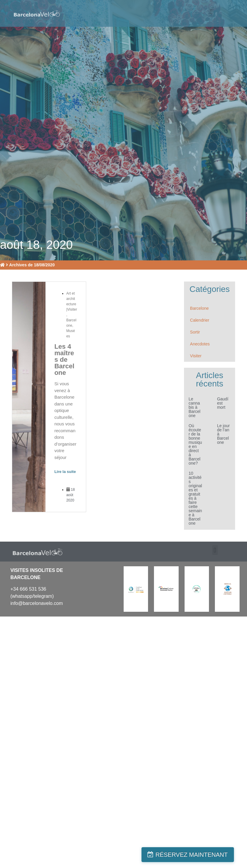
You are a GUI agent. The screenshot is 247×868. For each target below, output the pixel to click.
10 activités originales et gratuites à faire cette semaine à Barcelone (195, 498)
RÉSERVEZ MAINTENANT (199, 855)
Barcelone (199, 308)
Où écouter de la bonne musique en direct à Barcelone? (195, 444)
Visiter (196, 356)
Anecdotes (200, 344)
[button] (211, 12)
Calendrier (200, 320)
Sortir (195, 332)
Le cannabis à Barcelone (194, 407)
